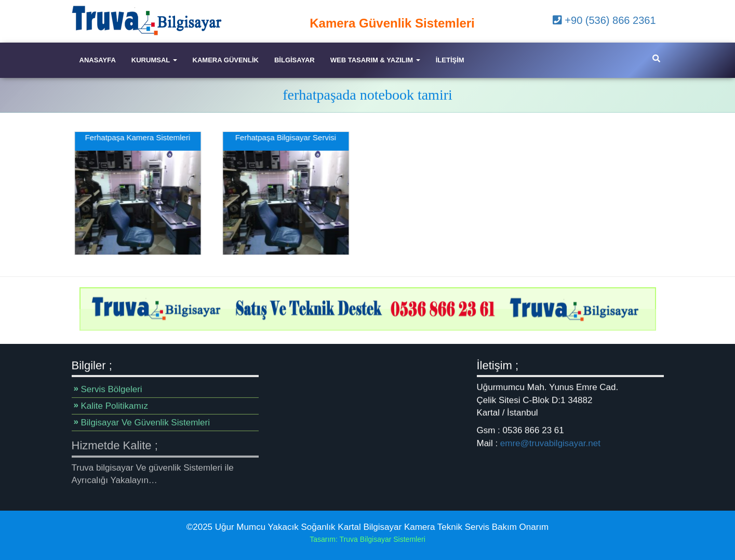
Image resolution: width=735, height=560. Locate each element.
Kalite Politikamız (115, 406)
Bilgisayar (295, 60)
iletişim (450, 60)
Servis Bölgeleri (112, 389)
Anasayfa (98, 60)
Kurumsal (154, 60)
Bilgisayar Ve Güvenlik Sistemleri (145, 423)
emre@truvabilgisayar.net (550, 443)
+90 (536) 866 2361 (604, 20)
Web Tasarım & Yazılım (375, 60)
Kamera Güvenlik (226, 60)
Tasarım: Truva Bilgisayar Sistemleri (367, 539)
